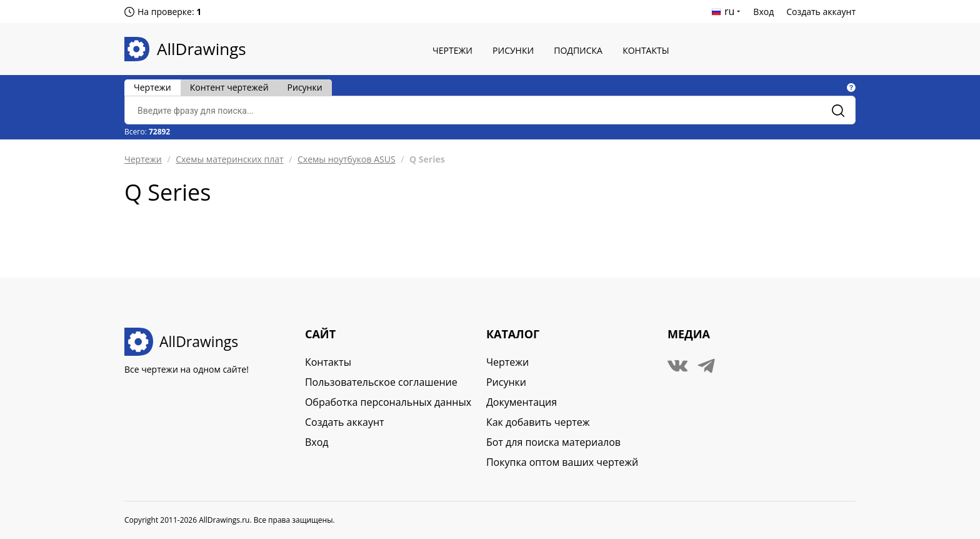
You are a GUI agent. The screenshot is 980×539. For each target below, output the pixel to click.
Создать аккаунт (821, 12)
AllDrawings (202, 49)
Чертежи (452, 50)
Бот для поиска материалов (553, 442)
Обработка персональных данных (388, 402)
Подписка (578, 50)
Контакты (646, 50)
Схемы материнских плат (229, 159)
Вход (763, 12)
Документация (522, 402)
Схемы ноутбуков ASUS (347, 159)
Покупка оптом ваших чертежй (562, 462)
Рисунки (513, 50)
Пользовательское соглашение (381, 382)
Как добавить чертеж (538, 422)
